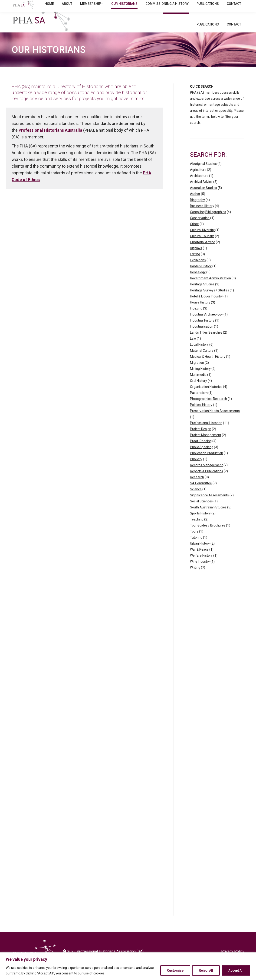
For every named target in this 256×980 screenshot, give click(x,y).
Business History (202, 215)
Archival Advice (201, 191)
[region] (128, 966)
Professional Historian (206, 432)
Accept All (236, 970)
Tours (194, 540)
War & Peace (199, 559)
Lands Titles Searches (206, 342)
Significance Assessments (209, 504)
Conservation (200, 227)
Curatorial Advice (203, 251)
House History (200, 311)
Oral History (199, 390)
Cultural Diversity (202, 239)
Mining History (200, 378)
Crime (194, 233)
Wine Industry (200, 571)
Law (193, 348)
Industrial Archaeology (206, 323)
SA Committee (201, 492)
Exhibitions (198, 269)
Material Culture (202, 360)
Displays (196, 257)
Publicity (196, 468)
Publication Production (207, 462)
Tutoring (196, 546)
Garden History (201, 275)
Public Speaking (202, 456)
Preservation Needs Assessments (215, 420)
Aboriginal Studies (203, 173)
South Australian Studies (208, 516)
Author (195, 203)
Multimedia (198, 384)
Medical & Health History (208, 366)
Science (196, 498)
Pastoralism (199, 402)
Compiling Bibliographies (208, 221)
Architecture (199, 185)
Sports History (200, 522)
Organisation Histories (206, 396)
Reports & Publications (207, 480)
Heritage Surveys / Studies (210, 299)
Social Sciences (201, 510)
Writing (195, 577)
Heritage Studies (202, 293)
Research (197, 486)
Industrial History (202, 329)
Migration (197, 372)
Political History (201, 414)
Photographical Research (208, 408)
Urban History (200, 552)
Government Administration (210, 287)
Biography (197, 209)
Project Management (206, 444)
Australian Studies (203, 197)
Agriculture (198, 179)
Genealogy (198, 281)
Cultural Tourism (202, 245)
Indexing (196, 317)
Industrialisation (202, 335)
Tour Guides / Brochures (208, 534)
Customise (175, 970)
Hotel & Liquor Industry (206, 305)
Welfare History (201, 565)
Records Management (206, 474)
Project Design (201, 438)
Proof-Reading (201, 450)
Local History (199, 354)
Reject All (206, 970)
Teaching (197, 528)
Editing (195, 263)
